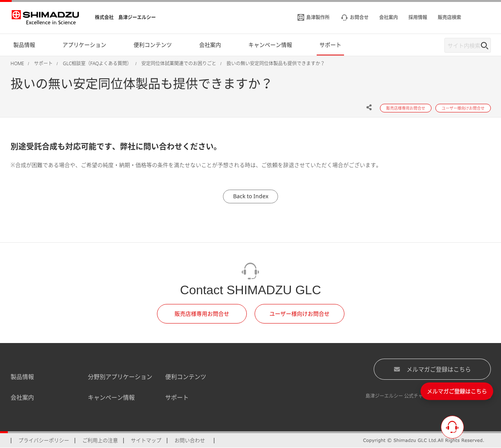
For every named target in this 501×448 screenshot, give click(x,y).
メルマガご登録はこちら (432, 369)
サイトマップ (146, 440)
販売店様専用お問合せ (202, 314)
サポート (177, 397)
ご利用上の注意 (100, 440)
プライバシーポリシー (44, 440)
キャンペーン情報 (111, 397)
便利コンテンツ (186, 377)
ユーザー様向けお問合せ (300, 314)
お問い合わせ (190, 440)
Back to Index (251, 196)
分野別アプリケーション (120, 377)
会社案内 (22, 397)
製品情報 (22, 377)
